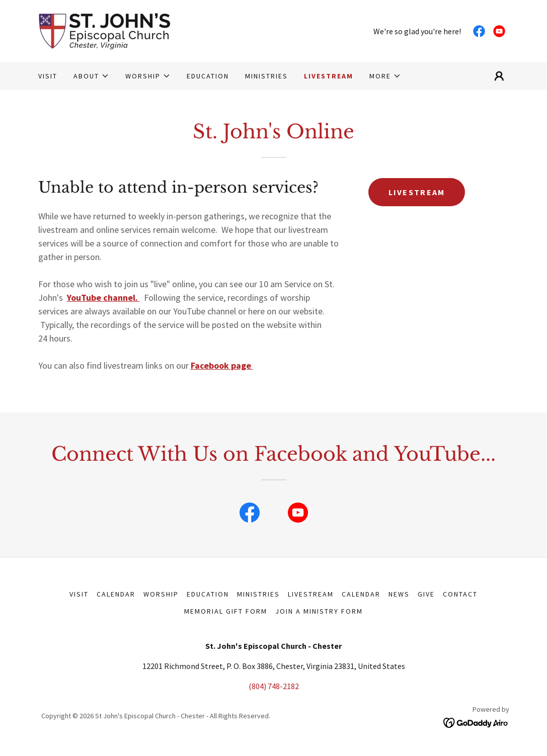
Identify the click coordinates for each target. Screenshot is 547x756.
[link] (104, 30)
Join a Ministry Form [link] (319, 611)
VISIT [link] (48, 76)
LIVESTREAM (417, 192)
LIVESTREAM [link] (329, 76)
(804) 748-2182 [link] (274, 686)
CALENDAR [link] (361, 594)
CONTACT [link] (460, 594)
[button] (91, 76)
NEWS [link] (399, 594)
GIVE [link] (426, 594)
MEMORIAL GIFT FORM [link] (226, 611)
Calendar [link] (116, 594)
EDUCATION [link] (208, 76)
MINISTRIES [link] (266, 76)
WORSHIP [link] (161, 594)
